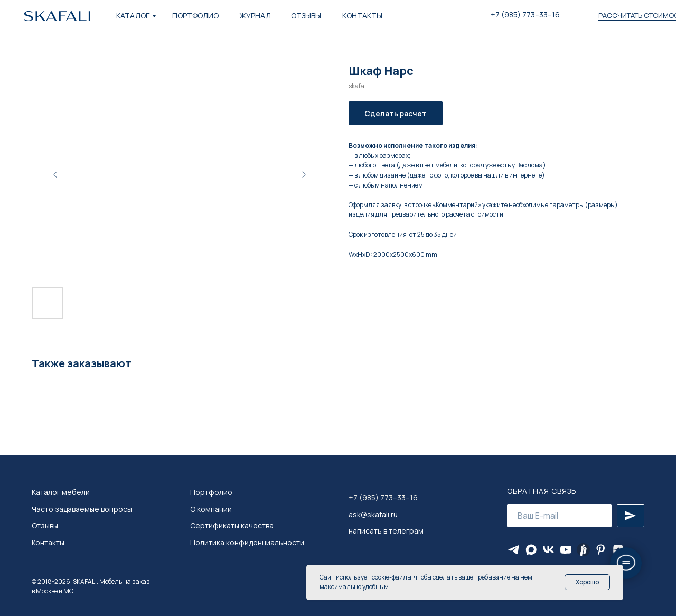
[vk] (548, 550)
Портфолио (211, 492)
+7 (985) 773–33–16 (525, 15)
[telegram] (514, 550)
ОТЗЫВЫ (306, 16)
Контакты (48, 542)
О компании (211, 509)
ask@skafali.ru (373, 514)
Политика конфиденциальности (247, 542)
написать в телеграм (386, 531)
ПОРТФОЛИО (195, 16)
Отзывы (45, 525)
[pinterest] (601, 550)
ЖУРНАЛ (255, 16)
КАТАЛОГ (133, 16)
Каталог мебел (59, 492)
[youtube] (566, 550)
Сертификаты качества (232, 525)
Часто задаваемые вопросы (82, 509)
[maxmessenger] (531, 550)
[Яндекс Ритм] (583, 550)
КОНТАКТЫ (362, 16)
